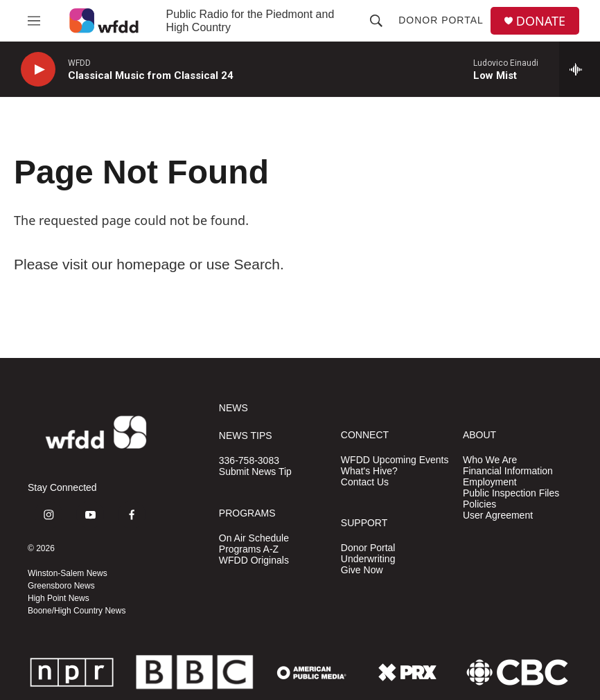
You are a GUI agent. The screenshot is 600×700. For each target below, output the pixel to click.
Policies (479, 504)
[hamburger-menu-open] (34, 21)
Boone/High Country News (77, 611)
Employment (490, 482)
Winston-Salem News (68, 573)
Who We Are (490, 460)
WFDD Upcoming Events (395, 460)
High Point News (59, 598)
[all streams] (580, 69)
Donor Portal (441, 20)
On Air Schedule (254, 538)
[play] (38, 70)
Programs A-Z (249, 549)
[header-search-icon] (376, 21)
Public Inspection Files (511, 493)
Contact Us (365, 482)
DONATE (541, 21)
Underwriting (368, 559)
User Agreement (498, 515)
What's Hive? (369, 471)
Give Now (362, 570)
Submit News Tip (255, 472)
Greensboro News (61, 586)
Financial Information (508, 471)
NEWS (233, 408)
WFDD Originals (254, 560)
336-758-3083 (249, 461)
